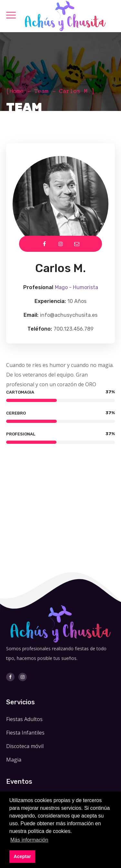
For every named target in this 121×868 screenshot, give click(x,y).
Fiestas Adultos (24, 719)
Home (17, 91)
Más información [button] (29, 840)
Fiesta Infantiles (25, 733)
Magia (14, 760)
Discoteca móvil (25, 746)
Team (42, 91)
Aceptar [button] (22, 856)
